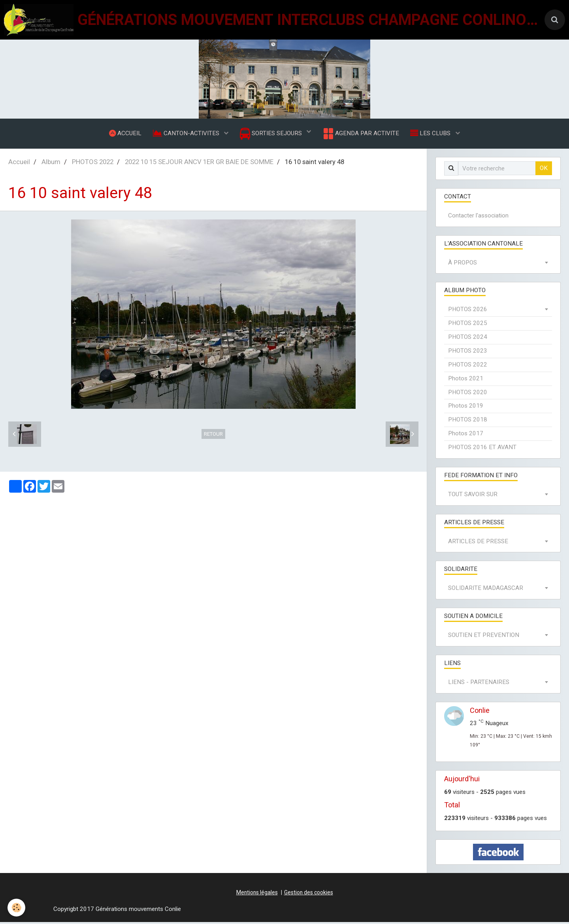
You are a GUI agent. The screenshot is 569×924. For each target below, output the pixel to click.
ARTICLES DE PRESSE (478, 543)
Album (51, 164)
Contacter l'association (478, 217)
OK (544, 170)
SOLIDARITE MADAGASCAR (486, 590)
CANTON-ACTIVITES (186, 134)
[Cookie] (17, 908)
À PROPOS (463, 265)
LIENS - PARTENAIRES (479, 684)
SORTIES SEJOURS (272, 135)
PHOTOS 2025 (468, 325)
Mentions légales (257, 894)
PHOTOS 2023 (468, 353)
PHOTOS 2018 (468, 421)
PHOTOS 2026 (468, 311)
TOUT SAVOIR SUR (473, 496)
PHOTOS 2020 (468, 394)
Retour (213, 436)
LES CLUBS (432, 134)
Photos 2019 (466, 408)
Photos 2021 (466, 380)
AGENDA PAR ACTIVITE (361, 134)
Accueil (19, 164)
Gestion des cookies (309, 894)
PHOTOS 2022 (93, 164)
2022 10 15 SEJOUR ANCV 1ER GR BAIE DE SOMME (199, 164)
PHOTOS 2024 (468, 339)
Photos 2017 (466, 435)
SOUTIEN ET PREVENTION (484, 637)
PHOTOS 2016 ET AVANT (482, 449)
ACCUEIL (124, 134)
